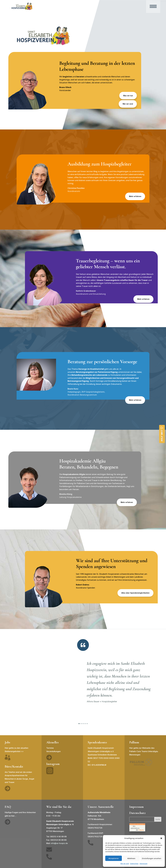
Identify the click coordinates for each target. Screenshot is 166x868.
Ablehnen (131, 858)
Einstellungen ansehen (152, 858)
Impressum (144, 864)
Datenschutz (134, 864)
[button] (161, 838)
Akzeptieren (114, 858)
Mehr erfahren (135, 196)
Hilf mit (162, 436)
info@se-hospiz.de (59, 843)
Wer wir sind (125, 864)
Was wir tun (128, 96)
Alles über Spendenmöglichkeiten (135, 593)
